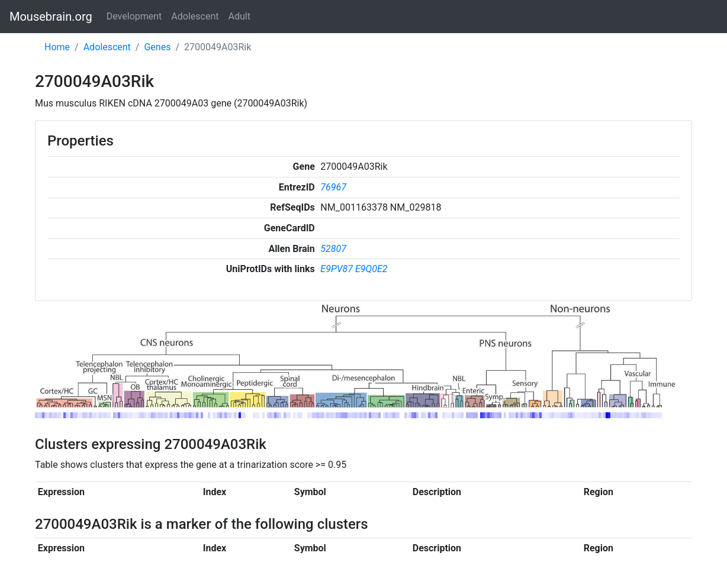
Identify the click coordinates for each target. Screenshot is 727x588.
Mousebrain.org (51, 17)
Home (57, 47)
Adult (239, 16)
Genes (157, 47)
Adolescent (195, 16)
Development (134, 16)
